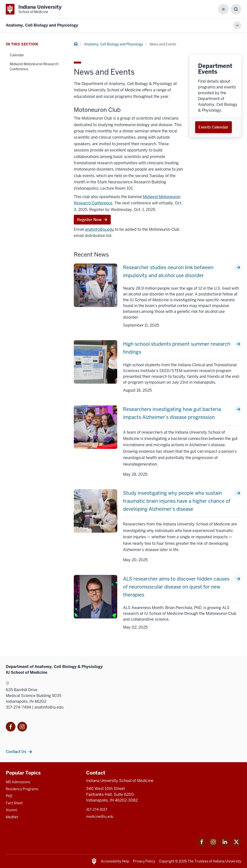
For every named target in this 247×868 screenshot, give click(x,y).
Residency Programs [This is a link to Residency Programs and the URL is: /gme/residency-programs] (22, 789)
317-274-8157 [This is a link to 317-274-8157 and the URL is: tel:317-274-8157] (97, 810)
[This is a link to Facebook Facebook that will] (11, 728)
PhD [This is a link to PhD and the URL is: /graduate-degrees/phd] (9, 796)
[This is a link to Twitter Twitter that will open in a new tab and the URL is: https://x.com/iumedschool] (236, 845)
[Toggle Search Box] (236, 9)
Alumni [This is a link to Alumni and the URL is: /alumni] (11, 810)
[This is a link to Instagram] (22, 728)
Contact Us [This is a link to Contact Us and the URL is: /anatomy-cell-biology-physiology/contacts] (16, 752)
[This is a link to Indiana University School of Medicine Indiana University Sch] (34, 9)
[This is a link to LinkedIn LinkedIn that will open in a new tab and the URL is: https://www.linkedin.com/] (225, 845)
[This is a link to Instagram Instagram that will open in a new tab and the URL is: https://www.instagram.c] (213, 845)
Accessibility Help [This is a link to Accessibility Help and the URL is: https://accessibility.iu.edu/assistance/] (115, 861)
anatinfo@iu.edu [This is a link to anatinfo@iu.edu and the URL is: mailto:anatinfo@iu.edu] (99, 229)
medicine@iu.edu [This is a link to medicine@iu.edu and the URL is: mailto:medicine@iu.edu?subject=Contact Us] (100, 817)
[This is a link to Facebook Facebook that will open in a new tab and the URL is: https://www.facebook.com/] (202, 845)
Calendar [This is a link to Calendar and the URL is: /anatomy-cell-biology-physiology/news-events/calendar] (17, 55)
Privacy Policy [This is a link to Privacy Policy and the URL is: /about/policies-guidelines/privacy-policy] (144, 861)
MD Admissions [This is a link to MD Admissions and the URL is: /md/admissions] (18, 782)
